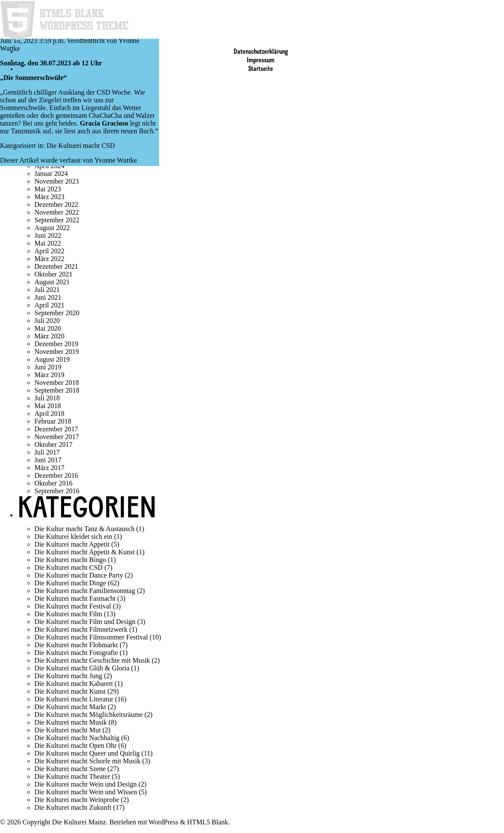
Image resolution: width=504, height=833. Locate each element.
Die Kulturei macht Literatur (74, 699)
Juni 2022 (48, 235)
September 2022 (57, 220)
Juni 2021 (48, 297)
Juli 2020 (47, 321)
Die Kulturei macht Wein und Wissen (86, 792)
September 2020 (57, 313)
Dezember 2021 (56, 266)
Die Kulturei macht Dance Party (79, 575)
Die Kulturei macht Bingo (70, 560)
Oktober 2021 (53, 274)
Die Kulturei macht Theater (72, 776)
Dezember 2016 (56, 475)
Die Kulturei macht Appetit (72, 544)
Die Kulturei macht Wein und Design (86, 784)
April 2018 (49, 413)
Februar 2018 (53, 421)
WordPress (164, 822)
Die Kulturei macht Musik (71, 722)
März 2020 (49, 336)
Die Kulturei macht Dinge (70, 583)
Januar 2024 (51, 174)
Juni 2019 (48, 367)
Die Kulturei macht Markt (70, 707)
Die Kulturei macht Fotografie (76, 653)
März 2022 (49, 259)
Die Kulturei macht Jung (68, 676)
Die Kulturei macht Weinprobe (77, 800)
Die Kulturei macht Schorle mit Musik (88, 761)
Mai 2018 (48, 406)
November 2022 (57, 212)
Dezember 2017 (56, 429)
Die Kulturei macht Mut (68, 730)
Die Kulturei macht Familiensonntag (85, 591)
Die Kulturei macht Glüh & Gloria (82, 668)
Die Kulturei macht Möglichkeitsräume (89, 715)
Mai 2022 (48, 243)
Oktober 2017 (53, 444)
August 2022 (52, 228)
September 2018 (57, 390)
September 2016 (57, 491)
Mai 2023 (48, 189)
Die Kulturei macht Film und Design (85, 622)
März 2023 (49, 197)
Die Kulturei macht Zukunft (73, 807)
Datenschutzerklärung (261, 52)
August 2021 (52, 282)
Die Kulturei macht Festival (73, 606)
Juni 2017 (48, 460)
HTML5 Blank (208, 822)
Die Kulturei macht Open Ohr (75, 745)
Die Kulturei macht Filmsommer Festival (91, 637)
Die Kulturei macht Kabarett (74, 684)
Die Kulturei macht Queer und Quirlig (87, 753)
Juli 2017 (47, 452)
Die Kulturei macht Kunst (70, 691)
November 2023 (57, 181)
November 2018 (57, 383)
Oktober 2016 (53, 483)
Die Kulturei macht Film (68, 614)
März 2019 (49, 375)
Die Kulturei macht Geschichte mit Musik (92, 660)
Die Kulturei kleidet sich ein (73, 536)
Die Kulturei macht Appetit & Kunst (85, 552)
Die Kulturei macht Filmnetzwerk (81, 629)
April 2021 (49, 305)
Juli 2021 (47, 290)
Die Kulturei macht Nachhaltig (77, 738)
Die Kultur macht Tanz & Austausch (85, 529)
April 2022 (49, 251)
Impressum (261, 61)
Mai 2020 (48, 328)
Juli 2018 (47, 398)
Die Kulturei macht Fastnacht (75, 598)
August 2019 (52, 359)
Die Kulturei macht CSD (81, 146)
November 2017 (57, 437)
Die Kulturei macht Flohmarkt (76, 645)
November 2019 (57, 352)
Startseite (261, 69)
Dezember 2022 (56, 204)
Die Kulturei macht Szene (70, 769)
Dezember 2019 (56, 344)
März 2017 (49, 468)
